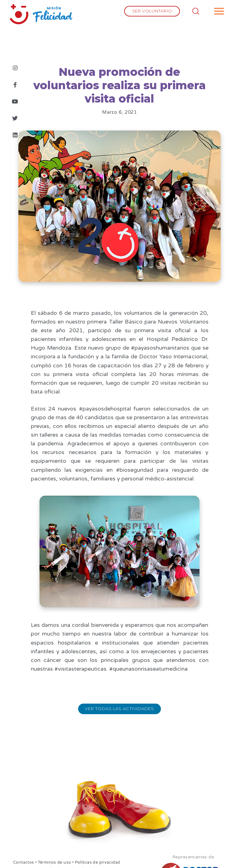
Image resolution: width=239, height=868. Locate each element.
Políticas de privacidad (98, 862)
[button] (219, 11)
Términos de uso (55, 862)
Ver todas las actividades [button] (120, 709)
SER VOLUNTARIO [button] (152, 11)
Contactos (23, 862)
